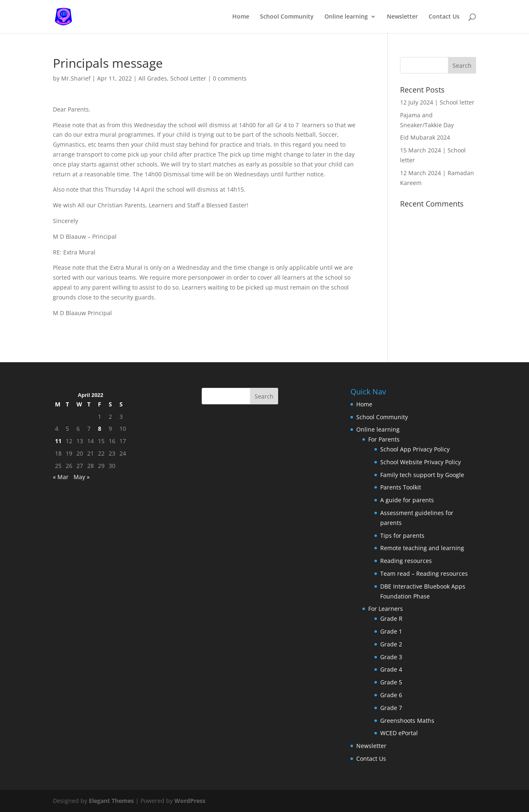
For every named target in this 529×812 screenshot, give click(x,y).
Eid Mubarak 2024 (425, 137)
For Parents (384, 439)
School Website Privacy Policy (421, 462)
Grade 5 (391, 682)
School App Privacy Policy (415, 449)
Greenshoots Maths (407, 721)
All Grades (153, 78)
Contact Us (444, 17)
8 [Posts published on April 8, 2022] (100, 429)
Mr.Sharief (76, 78)
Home (241, 17)
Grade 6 (391, 695)
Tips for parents (402, 535)
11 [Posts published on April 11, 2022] (58, 441)
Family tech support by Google (422, 475)
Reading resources (406, 561)
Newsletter (402, 17)
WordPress (190, 801)
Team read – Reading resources (424, 573)
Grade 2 (391, 644)
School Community (287, 17)
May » (82, 477)
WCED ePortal (399, 733)
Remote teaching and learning (422, 548)
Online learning (346, 17)
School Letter (188, 78)
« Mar (61, 477)
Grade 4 (391, 669)
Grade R (391, 618)
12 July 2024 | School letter (437, 102)
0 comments (230, 78)
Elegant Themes (111, 801)
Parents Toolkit (401, 487)
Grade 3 (391, 657)
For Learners (386, 609)
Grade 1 (391, 631)
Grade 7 (391, 708)
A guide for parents (407, 500)
